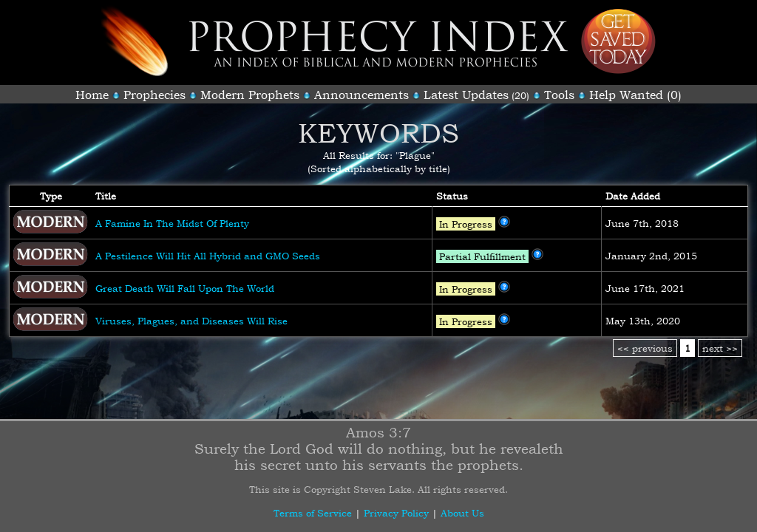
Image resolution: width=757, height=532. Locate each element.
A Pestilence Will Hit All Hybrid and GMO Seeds (208, 256)
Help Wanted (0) (635, 95)
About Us (462, 513)
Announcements (361, 95)
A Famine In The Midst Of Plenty (172, 223)
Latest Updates (466, 95)
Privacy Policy (396, 513)
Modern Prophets (250, 95)
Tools (559, 95)
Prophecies (155, 95)
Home (92, 95)
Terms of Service (313, 513)
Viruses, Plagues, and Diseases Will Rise (191, 321)
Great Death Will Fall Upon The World (185, 288)
